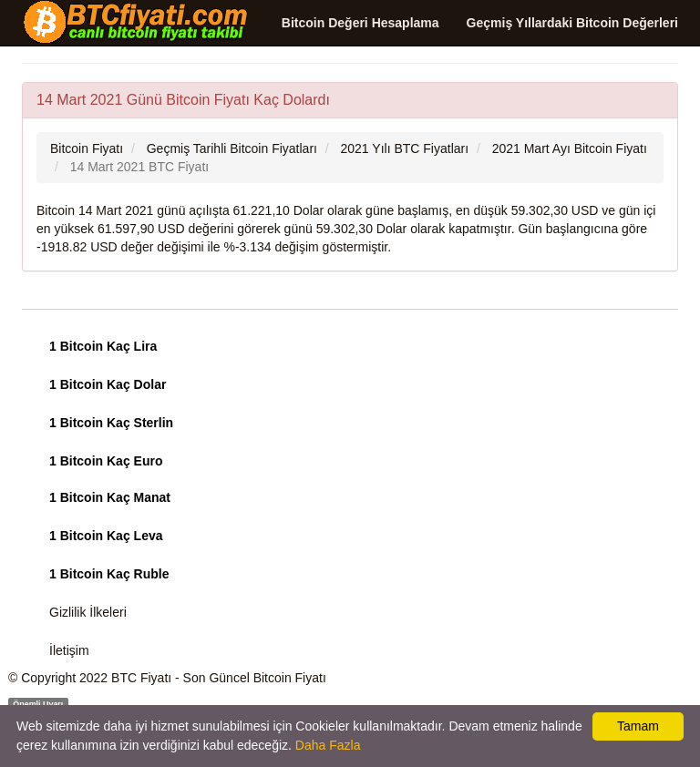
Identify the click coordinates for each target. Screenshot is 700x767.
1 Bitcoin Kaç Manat (110, 497)
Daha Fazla (328, 745)
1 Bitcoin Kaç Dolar (108, 384)
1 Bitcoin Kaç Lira (103, 346)
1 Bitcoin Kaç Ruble (109, 574)
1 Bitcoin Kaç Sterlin (111, 423)
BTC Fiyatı (141, 678)
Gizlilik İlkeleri (88, 612)
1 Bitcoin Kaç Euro (106, 461)
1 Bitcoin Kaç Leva (106, 536)
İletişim (69, 650)
